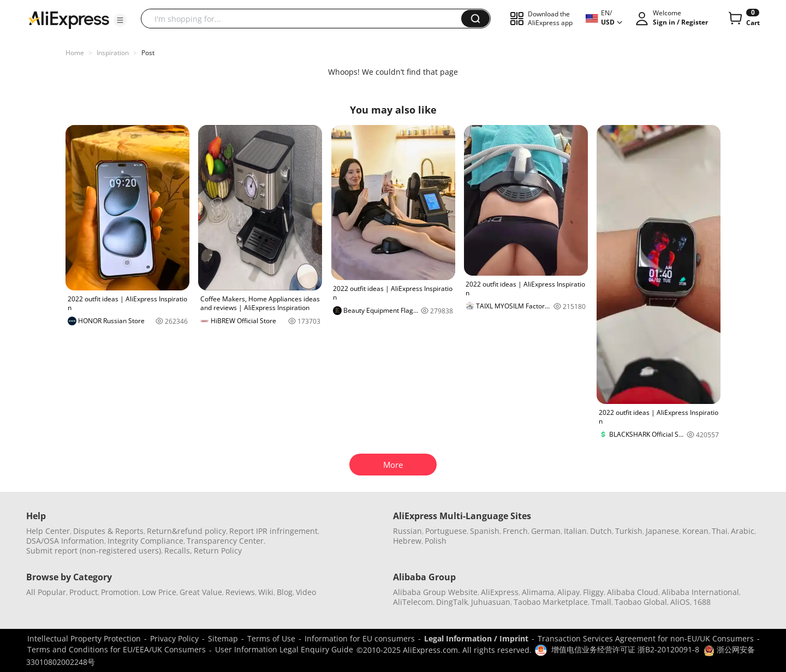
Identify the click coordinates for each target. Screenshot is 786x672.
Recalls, (178, 551)
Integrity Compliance (145, 541)
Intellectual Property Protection (84, 638)
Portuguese (446, 531)
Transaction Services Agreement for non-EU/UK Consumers (646, 638)
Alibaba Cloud (633, 592)
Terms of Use (271, 638)
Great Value (201, 592)
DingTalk (452, 602)
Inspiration (113, 53)
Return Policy (218, 551)
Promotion (120, 592)
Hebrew (407, 541)
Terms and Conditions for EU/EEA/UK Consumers (117, 649)
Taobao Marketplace (551, 602)
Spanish (485, 531)
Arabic (743, 531)
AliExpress (500, 592)
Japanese (662, 531)
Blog (285, 592)
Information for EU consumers (360, 638)
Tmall (601, 602)
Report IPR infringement (273, 531)
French (515, 531)
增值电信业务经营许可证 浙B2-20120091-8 (625, 649)
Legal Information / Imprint (476, 638)
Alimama (538, 592)
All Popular (46, 592)
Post (148, 53)
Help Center (48, 531)
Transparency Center (225, 541)
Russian (407, 531)
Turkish (629, 531)
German (546, 531)
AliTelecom (413, 602)
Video (306, 592)
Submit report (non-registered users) (94, 551)
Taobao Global (641, 602)
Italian (575, 531)
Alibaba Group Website (435, 592)
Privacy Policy (174, 638)
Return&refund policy (186, 531)
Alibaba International (700, 592)
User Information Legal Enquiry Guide (284, 649)
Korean (695, 531)
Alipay (568, 592)
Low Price (159, 592)
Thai (720, 531)
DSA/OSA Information (65, 541)
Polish (436, 541)
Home (75, 53)
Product (84, 592)
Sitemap (223, 638)
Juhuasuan (491, 602)
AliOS (680, 602)
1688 (702, 602)
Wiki (266, 592)
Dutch (601, 531)
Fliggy (593, 592)
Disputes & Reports (108, 531)
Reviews (240, 592)
